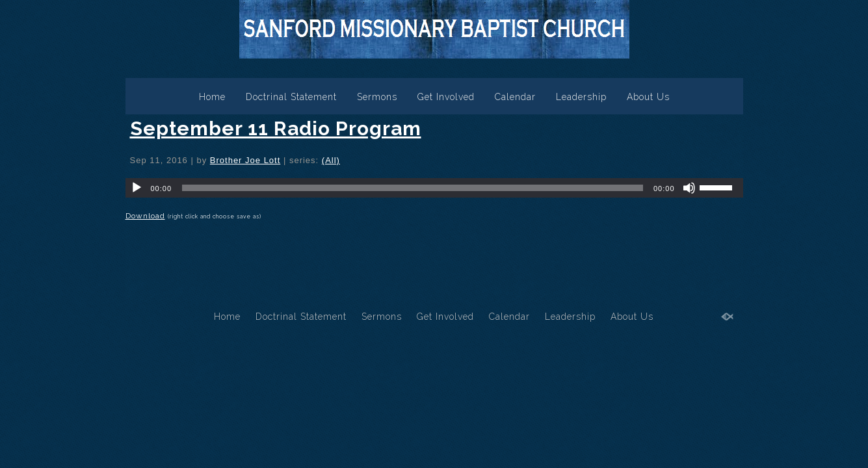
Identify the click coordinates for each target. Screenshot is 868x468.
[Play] (137, 188)
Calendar (515, 97)
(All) (331, 160)
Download (145, 216)
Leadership (581, 97)
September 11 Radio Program (276, 128)
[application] (434, 188)
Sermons (377, 97)
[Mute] (689, 188)
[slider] (413, 188)
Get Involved (446, 97)
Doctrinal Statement (291, 97)
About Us (648, 97)
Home (212, 97)
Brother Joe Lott (245, 160)
